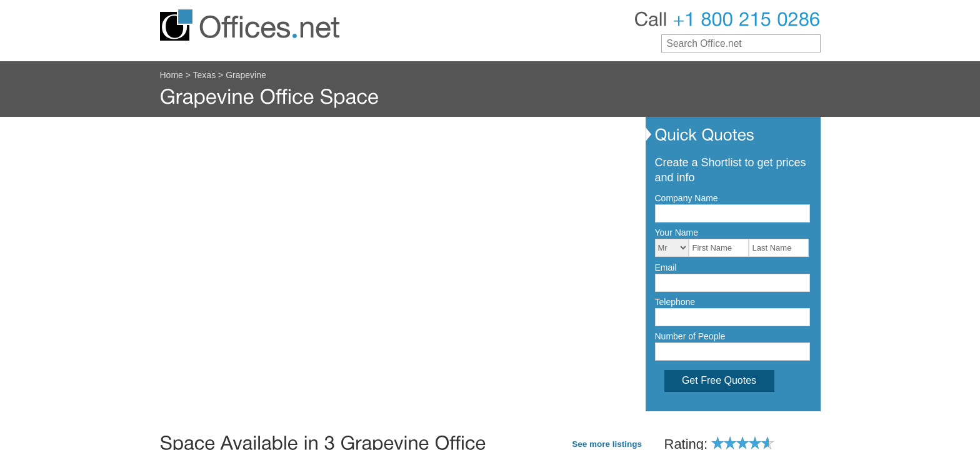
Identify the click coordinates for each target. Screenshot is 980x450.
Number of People (690, 336)
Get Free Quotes (719, 380)
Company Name (687, 198)
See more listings (607, 444)
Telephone (675, 302)
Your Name (677, 232)
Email (666, 267)
